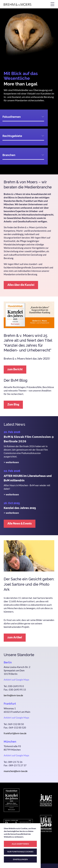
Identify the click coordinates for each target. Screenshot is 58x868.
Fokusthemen (12, 117)
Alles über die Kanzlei (21, 285)
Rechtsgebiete (12, 136)
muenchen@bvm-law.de (16, 771)
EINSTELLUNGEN (20, 859)
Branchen (9, 155)
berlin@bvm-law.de (13, 695)
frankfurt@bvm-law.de (15, 733)
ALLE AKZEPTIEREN (20, 844)
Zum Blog (13, 404)
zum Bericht (15, 369)
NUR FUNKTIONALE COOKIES (20, 852)
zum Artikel (15, 637)
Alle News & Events (20, 523)
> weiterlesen (11, 462)
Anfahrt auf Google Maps (16, 680)
